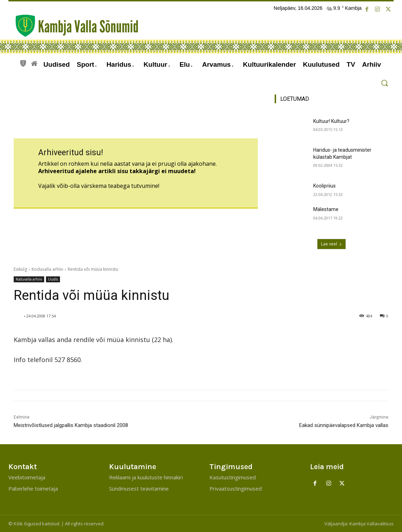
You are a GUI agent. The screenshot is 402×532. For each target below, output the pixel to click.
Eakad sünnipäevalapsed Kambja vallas (344, 425)
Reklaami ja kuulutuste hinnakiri (146, 477)
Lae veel (331, 244)
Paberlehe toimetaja (33, 488)
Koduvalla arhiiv (47, 269)
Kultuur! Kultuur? (331, 121)
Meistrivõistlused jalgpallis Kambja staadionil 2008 (71, 425)
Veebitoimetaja (27, 477)
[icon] (23, 63)
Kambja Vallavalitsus (371, 524)
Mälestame (326, 209)
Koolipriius (324, 186)
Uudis (53, 279)
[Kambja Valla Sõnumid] (73, 26)
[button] (384, 83)
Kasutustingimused (233, 477)
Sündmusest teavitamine (139, 488)
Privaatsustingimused (236, 488)
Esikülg (20, 269)
